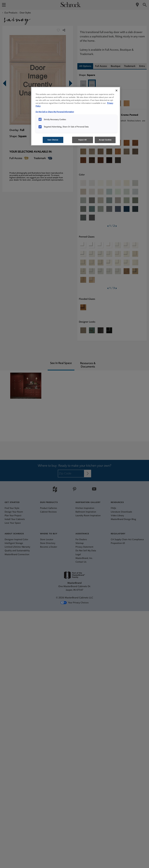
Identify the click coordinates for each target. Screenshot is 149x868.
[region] (76, 116)
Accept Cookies (105, 140)
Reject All (83, 140)
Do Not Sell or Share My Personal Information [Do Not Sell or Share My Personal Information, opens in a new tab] (55, 112)
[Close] (117, 90)
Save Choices (53, 140)
